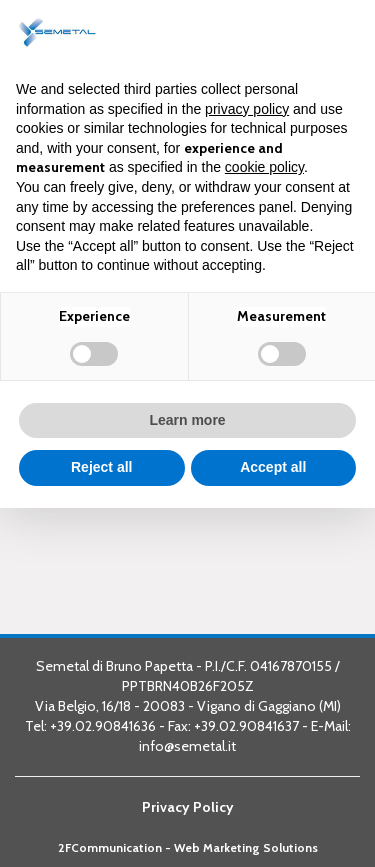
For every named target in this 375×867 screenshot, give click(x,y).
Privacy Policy (188, 807)
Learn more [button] (187, 420)
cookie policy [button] (264, 167)
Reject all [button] (101, 467)
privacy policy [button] (247, 109)
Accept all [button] (273, 467)
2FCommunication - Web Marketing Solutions (188, 848)
